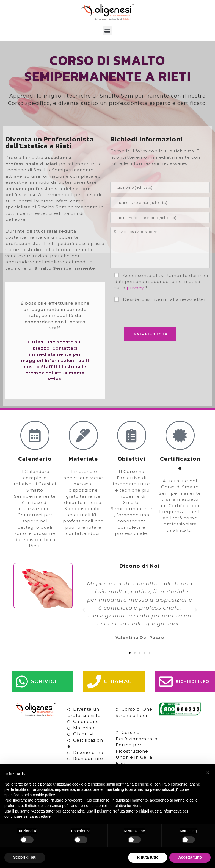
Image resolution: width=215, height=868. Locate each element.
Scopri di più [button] (25, 857)
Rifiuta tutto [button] (148, 857)
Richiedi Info (88, 759)
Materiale (85, 728)
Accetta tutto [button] (190, 857)
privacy (135, 288)
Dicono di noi (89, 752)
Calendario (86, 721)
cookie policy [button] (44, 795)
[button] (107, 31)
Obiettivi (83, 734)
